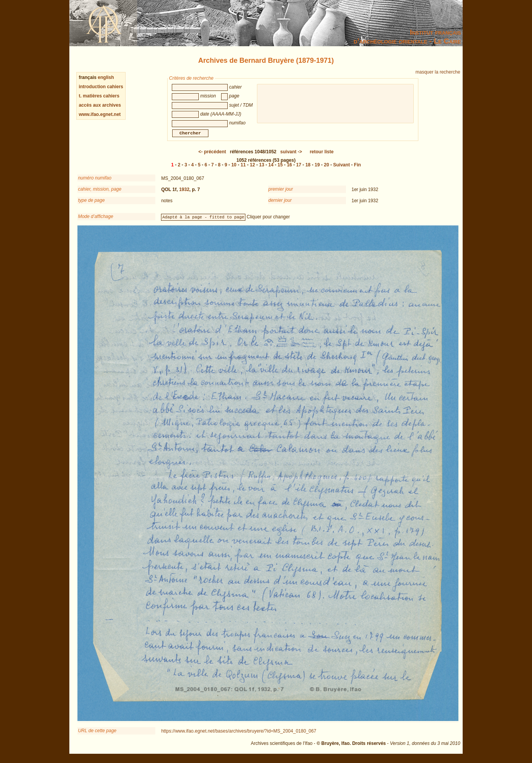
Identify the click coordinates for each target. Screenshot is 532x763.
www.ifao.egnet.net (100, 114)
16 (289, 169)
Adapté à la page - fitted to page (203, 221)
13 (262, 169)
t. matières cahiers (99, 96)
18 (308, 169)
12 (253, 169)
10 (234, 169)
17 (299, 169)
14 (271, 169)
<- (212, 156)
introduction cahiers (101, 87)
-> (291, 156)
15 (280, 169)
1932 (184, 194)
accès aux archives (100, 105)
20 (326, 169)
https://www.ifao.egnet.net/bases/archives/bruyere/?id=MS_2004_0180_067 (239, 736)
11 (243, 169)
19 (317, 169)
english (106, 77)
